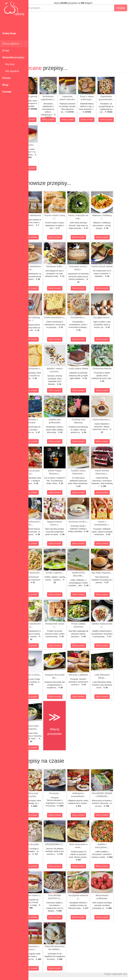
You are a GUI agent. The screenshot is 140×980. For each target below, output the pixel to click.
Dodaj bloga (9, 33)
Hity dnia (8, 64)
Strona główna (11, 44)
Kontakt (7, 92)
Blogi (5, 85)
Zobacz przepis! (40, 120)
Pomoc (6, 78)
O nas (6, 51)
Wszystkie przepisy (13, 57)
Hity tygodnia (11, 71)
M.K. (136, 974)
